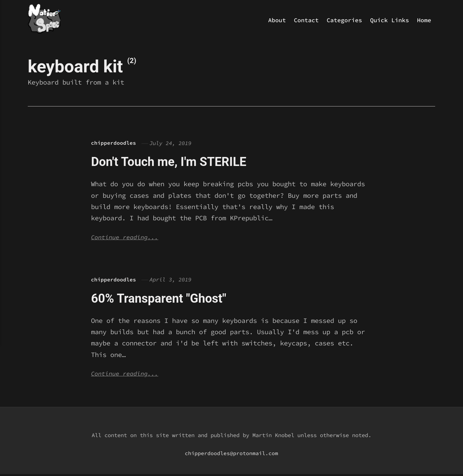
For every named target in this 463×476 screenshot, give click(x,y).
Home (424, 20)
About (277, 20)
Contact (306, 20)
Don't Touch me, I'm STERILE (178, 161)
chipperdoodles (113, 143)
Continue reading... (128, 238)
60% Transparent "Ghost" (167, 299)
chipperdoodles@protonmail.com (232, 455)
